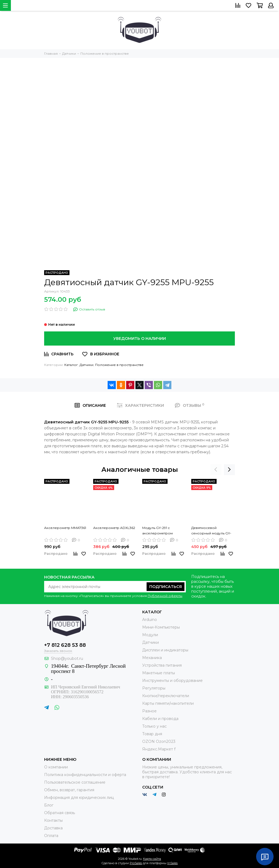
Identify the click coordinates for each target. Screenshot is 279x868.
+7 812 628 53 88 (65, 645)
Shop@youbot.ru (67, 658)
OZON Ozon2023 (159, 741)
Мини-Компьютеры (161, 627)
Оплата (51, 836)
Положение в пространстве (119, 365)
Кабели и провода (160, 719)
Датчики (87, 365)
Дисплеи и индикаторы (165, 650)
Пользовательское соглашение (75, 782)
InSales (172, 863)
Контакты (53, 820)
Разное (149, 711)
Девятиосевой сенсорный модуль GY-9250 (211, 531)
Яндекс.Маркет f (159, 749)
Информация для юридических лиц (79, 798)
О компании (56, 767)
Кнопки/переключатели (166, 696)
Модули (150, 635)
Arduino (150, 620)
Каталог (71, 365)
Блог (49, 805)
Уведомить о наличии (140, 338)
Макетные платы (159, 673)
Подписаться (166, 587)
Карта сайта (152, 859)
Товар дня (152, 734)
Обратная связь (60, 813)
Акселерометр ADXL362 (114, 528)
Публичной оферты (165, 596)
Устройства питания (162, 665)
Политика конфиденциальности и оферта (85, 775)
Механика (152, 658)
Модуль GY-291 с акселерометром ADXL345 (157, 531)
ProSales (136, 863)
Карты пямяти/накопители (168, 703)
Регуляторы (154, 688)
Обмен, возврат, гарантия (69, 790)
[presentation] (216, 470)
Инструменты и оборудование (172, 681)
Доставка (53, 828)
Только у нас (154, 726)
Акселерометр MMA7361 (65, 528)
